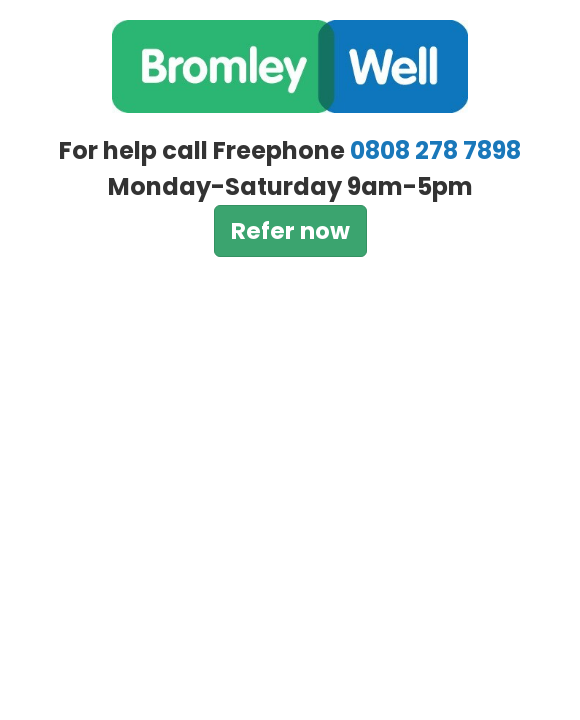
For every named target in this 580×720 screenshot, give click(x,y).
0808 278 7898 (435, 150)
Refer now (290, 231)
